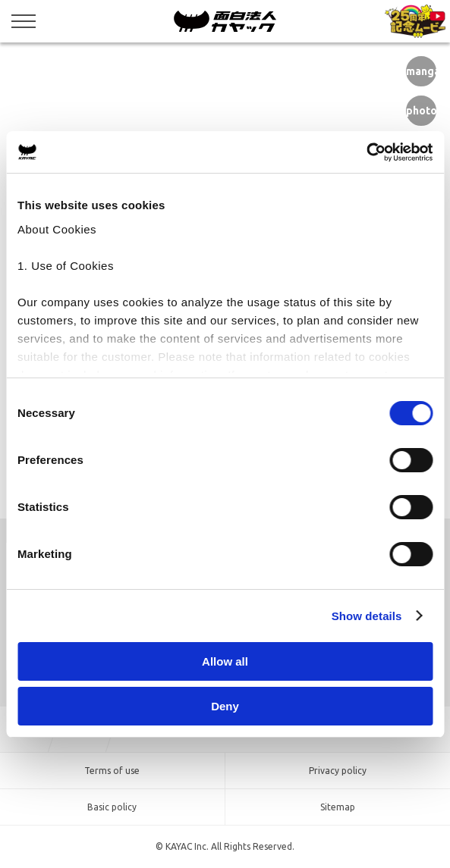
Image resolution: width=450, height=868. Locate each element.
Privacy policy (338, 771)
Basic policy (112, 807)
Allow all (225, 661)
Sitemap (338, 807)
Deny (225, 706)
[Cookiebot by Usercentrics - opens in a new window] (366, 152)
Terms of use (112, 771)
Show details (367, 616)
